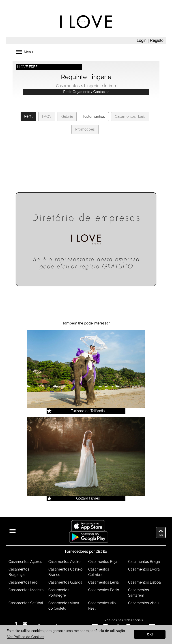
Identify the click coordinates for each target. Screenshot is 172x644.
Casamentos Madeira (26, 590)
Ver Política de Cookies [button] (26, 637)
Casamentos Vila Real (102, 606)
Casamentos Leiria (103, 582)
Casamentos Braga (144, 562)
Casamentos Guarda (65, 582)
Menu (24, 52)
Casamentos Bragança (19, 572)
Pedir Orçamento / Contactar (86, 92)
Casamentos (68, 86)
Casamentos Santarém (139, 593)
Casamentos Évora (144, 569)
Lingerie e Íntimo (100, 86)
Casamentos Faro (23, 582)
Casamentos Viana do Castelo (64, 606)
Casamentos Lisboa (144, 582)
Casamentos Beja (103, 562)
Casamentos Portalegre (59, 593)
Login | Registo (150, 40)
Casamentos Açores (25, 562)
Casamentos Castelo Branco (66, 572)
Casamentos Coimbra (99, 572)
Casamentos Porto (104, 590)
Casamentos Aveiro (64, 562)
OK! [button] (150, 634)
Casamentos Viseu (143, 603)
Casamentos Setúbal (26, 603)
